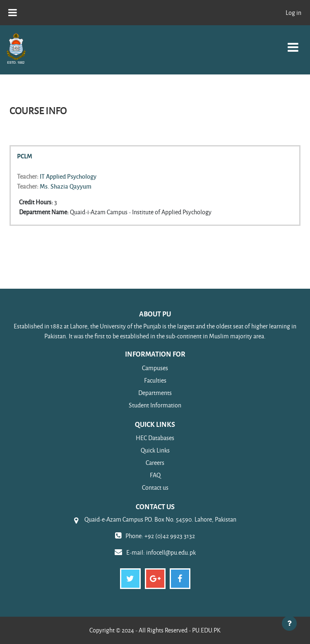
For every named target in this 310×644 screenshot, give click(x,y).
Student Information (155, 405)
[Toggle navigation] (293, 43)
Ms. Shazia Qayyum (66, 186)
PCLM (25, 156)
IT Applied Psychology (68, 176)
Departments (155, 393)
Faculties (155, 380)
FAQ (155, 475)
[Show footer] (289, 623)
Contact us (155, 487)
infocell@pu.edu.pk (171, 552)
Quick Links (155, 450)
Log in (293, 13)
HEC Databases (155, 438)
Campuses (155, 368)
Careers (155, 463)
